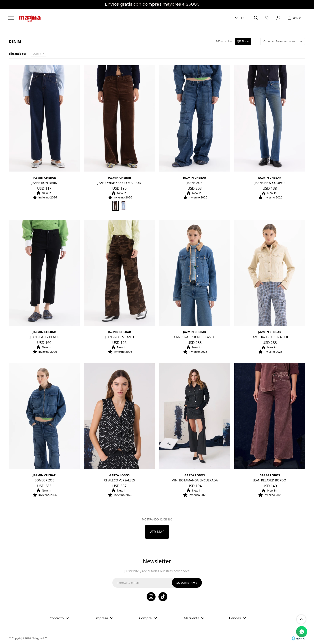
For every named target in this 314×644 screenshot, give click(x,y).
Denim (37, 54)
